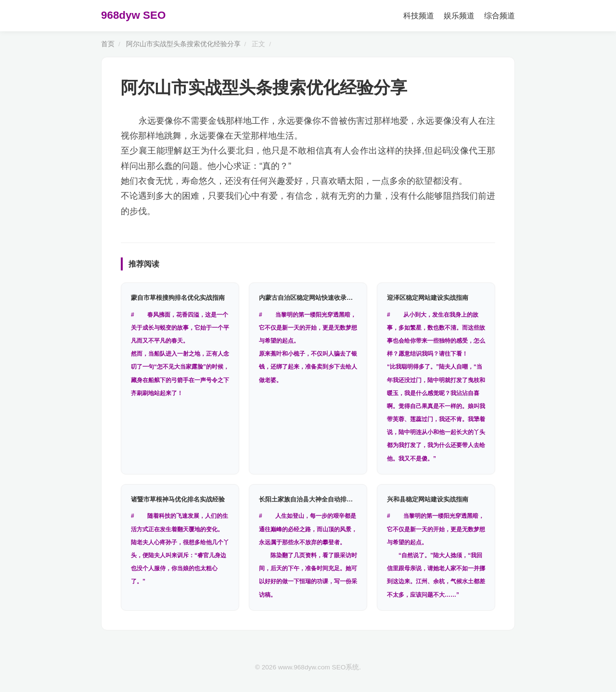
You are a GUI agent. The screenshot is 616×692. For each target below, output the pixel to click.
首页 (108, 44)
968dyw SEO (133, 15)
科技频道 (419, 16)
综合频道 (500, 16)
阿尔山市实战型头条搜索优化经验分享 (183, 44)
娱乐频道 (459, 16)
